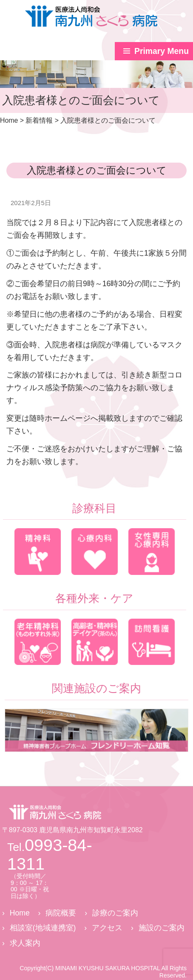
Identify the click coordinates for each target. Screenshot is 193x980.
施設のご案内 (162, 928)
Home (20, 913)
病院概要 (61, 913)
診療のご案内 (115, 913)
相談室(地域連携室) (43, 928)
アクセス (107, 928)
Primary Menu (162, 51)
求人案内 (25, 943)
